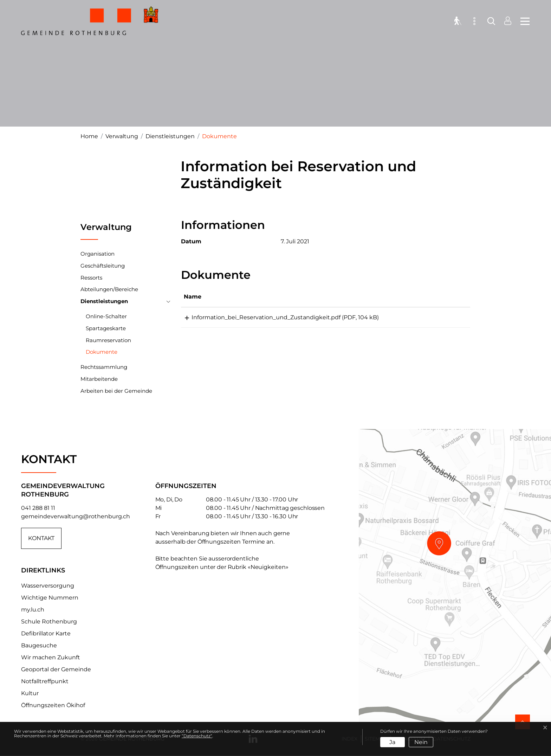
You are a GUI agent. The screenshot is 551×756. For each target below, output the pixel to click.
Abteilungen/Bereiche (109, 289)
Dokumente (102, 353)
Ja (392, 742)
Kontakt (41, 538)
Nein (421, 742)
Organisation (98, 254)
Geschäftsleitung (103, 266)
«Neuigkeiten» (268, 567)
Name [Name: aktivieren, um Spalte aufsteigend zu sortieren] (193, 297)
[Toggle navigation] (523, 21)
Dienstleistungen (104, 301)
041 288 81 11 (38, 508)
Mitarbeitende (99, 379)
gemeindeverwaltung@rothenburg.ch (76, 516)
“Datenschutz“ (197, 736)
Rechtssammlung (104, 367)
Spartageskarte (106, 328)
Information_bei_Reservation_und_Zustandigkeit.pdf (258, 317)
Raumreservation (108, 340)
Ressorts (91, 278)
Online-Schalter (106, 316)
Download (447, 319)
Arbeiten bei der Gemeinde (116, 391)
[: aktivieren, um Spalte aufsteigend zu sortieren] (447, 297)
